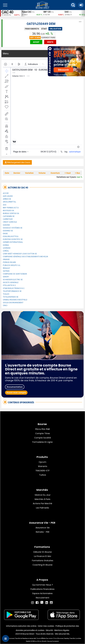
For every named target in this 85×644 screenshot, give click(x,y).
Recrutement (43, 598)
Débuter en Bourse (43, 552)
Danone (6, 225)
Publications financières (42, 589)
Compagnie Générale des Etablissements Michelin (25, 257)
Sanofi (6, 277)
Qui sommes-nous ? (42, 585)
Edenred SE (8, 231)
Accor (6, 193)
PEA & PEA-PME (43, 429)
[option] (32, 13)
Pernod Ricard (9, 262)
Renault (6, 268)
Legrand (7, 248)
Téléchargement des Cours (17, 162)
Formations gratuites (43, 561)
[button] (73, 5)
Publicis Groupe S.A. (12, 265)
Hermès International (13, 242)
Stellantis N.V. (9, 285)
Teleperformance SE (12, 291)
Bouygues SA (8, 211)
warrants (43, 466)
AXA (5, 205)
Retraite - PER (43, 532)
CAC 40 (7, 12)
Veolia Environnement (13, 303)
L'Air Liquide (8, 196)
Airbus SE (7, 199)
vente (50, 42)
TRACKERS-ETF (42, 471)
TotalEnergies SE (11, 297)
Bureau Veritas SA (11, 213)
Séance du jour (43, 495)
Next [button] (84, 13)
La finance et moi (42, 556)
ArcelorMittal (9, 202)
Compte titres (43, 433)
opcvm (42, 462)
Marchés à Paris (42, 499)
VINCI (5, 305)
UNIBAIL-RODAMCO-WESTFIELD (15, 300)
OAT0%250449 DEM (41, 24)
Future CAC (27, 12)
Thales (6, 294)
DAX (67, 12)
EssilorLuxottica (11, 236)
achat (36, 42)
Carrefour (8, 219)
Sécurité (49, 630)
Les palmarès (42, 508)
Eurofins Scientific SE (13, 239)
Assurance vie (43, 528)
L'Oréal (6, 251)
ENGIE (5, 234)
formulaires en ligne (42, 442)
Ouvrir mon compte (16, 393)
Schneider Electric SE (13, 280)
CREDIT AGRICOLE (10, 222)
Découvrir (63, 70)
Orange (6, 259)
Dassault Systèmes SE (13, 228)
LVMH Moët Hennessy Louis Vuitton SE (20, 254)
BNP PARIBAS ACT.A (11, 208)
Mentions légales (62, 630)
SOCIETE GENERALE (11, 282)
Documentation (15, 387)
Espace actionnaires (42, 593)
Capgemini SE (9, 216)
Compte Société (43, 438)
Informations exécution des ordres (21, 626)
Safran (6, 271)
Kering (6, 245)
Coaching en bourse (42, 565)
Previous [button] (23, 13)
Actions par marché (42, 503)
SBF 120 (47, 12)
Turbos (43, 475)
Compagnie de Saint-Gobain (15, 274)
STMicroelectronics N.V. (14, 288)
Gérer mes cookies (46, 626)
